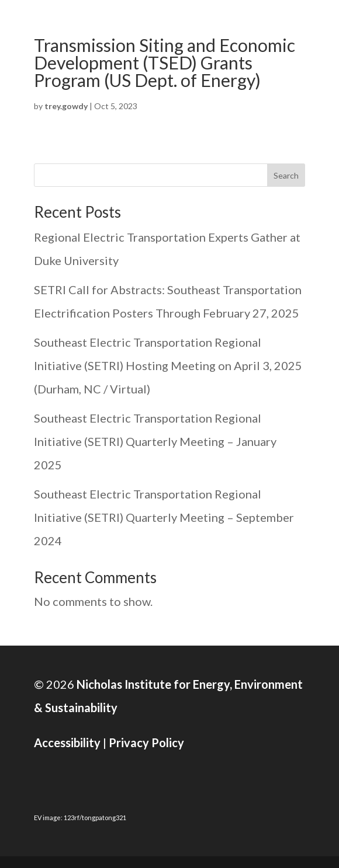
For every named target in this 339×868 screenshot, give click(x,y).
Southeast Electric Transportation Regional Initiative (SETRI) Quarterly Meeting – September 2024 (164, 517)
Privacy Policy (146, 742)
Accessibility (67, 742)
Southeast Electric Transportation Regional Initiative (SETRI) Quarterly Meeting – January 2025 (155, 441)
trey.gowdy (66, 106)
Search (286, 175)
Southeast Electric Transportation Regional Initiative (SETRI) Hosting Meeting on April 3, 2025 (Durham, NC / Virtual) (168, 365)
